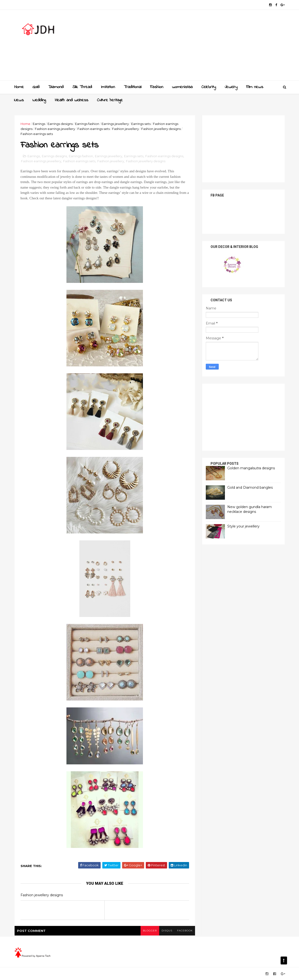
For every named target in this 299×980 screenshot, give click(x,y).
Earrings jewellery (115, 124)
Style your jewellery (243, 526)
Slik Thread (82, 87)
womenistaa (182, 87)
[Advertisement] (198, 47)
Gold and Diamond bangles (250, 487)
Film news (255, 87)
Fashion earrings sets (94, 129)
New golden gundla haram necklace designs (250, 509)
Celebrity (209, 87)
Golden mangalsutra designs (251, 468)
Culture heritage (110, 100)
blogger (150, 931)
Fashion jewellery (125, 129)
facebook (185, 931)
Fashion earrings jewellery (55, 129)
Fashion (157, 87)
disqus (167, 931)
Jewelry (231, 87)
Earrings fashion (87, 124)
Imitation (108, 87)
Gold (36, 87)
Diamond (56, 87)
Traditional (133, 87)
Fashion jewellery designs (161, 129)
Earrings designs (60, 124)
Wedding (39, 100)
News (19, 100)
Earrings (39, 124)
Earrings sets (141, 124)
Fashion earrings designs (164, 156)
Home (19, 87)
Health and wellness (71, 100)
